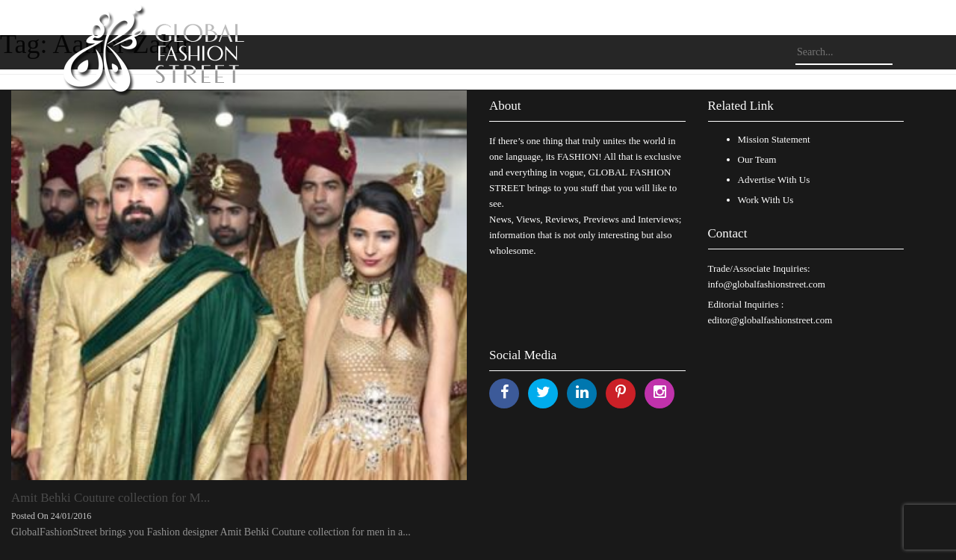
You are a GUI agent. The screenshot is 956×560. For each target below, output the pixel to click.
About (505, 106)
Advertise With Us (774, 180)
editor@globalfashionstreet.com (770, 320)
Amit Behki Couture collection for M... (111, 498)
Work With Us (766, 200)
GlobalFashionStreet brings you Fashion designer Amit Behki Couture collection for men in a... (211, 532)
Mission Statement (774, 139)
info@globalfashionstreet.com (767, 284)
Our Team (757, 159)
